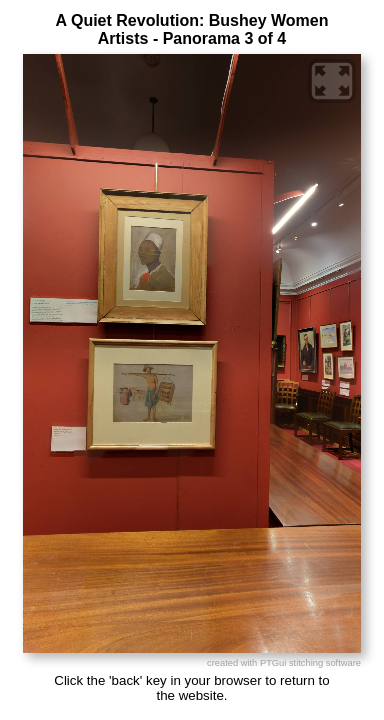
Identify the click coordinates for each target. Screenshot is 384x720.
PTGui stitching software (310, 663)
